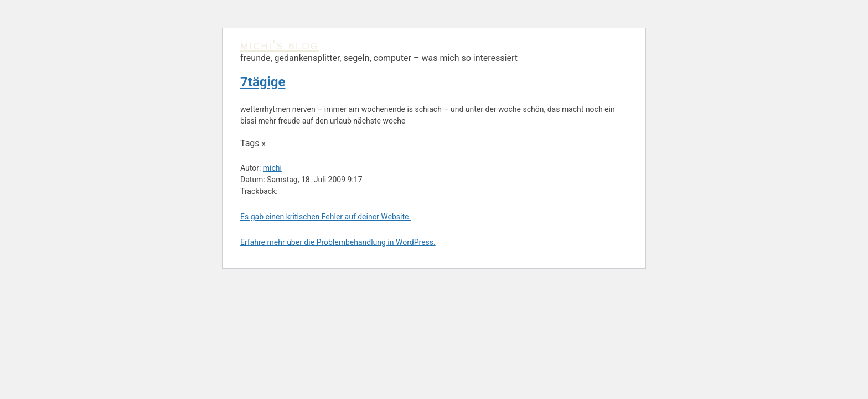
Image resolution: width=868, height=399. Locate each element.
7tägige (263, 82)
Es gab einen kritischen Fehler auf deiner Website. (325, 217)
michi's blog (280, 45)
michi (272, 168)
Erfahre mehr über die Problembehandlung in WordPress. (338, 242)
